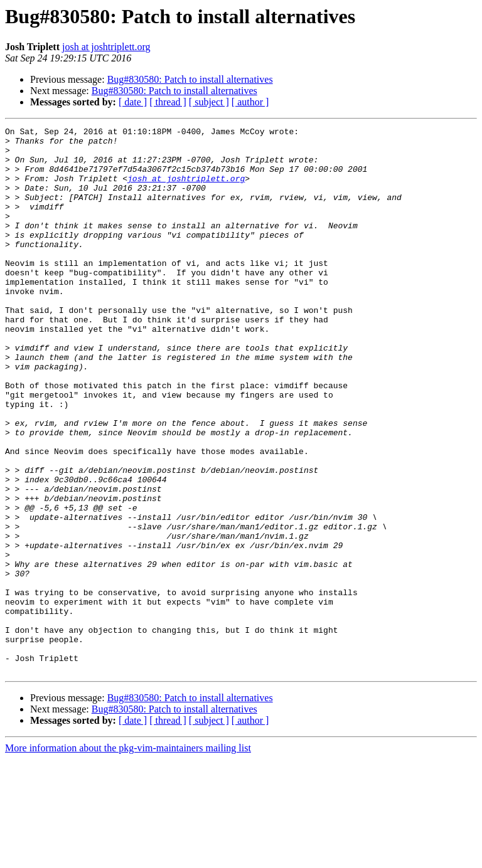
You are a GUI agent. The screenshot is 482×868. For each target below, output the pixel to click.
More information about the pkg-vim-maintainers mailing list (128, 857)
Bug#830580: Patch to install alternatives (190, 79)
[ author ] (250, 102)
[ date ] (133, 102)
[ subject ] (209, 102)
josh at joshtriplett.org (106, 47)
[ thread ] (168, 102)
